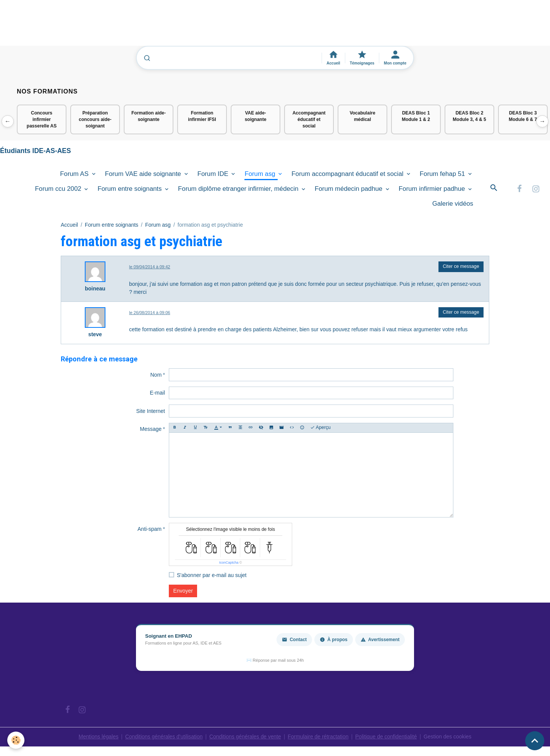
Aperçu (320, 428)
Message (151, 429)
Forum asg (261, 174)
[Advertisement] (139, 26)
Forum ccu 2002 (59, 189)
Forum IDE (214, 174)
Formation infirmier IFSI (202, 116)
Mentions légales (97, 737)
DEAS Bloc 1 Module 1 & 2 (416, 116)
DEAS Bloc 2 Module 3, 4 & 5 (469, 116)
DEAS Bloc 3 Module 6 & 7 (523, 116)
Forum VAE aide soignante (144, 174)
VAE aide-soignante (256, 116)
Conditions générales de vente (245, 737)
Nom (156, 375)
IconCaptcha (229, 563)
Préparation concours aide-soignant (95, 119)
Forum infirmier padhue (433, 189)
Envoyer (183, 591)
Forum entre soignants (130, 189)
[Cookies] (16, 740)
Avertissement (380, 640)
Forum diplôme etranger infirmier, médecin (239, 189)
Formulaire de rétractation (319, 737)
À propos (334, 640)
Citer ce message (461, 267)
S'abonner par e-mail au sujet (212, 575)
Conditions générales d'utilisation (163, 737)
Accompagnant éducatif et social (309, 119)
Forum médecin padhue (349, 189)
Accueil (69, 225)
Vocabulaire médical (362, 116)
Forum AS (75, 174)
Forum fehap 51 (443, 174)
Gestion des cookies (449, 737)
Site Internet (151, 411)
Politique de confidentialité (387, 737)
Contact (294, 640)
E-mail (157, 393)
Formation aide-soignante (149, 116)
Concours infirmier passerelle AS (42, 119)
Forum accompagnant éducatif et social (348, 174)
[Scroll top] (535, 741)
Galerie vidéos (453, 204)
